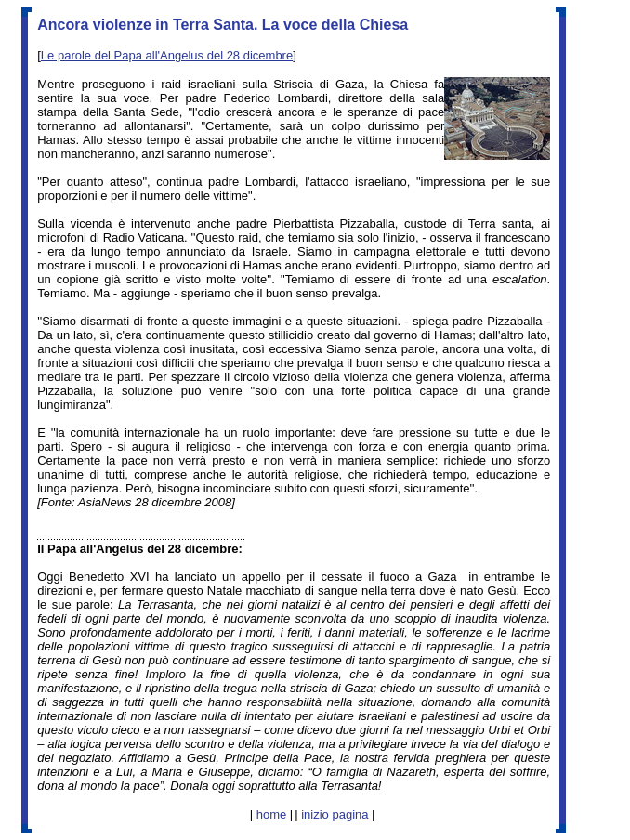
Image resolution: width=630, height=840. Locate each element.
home (272, 814)
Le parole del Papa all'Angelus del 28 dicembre (167, 55)
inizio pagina (335, 814)
